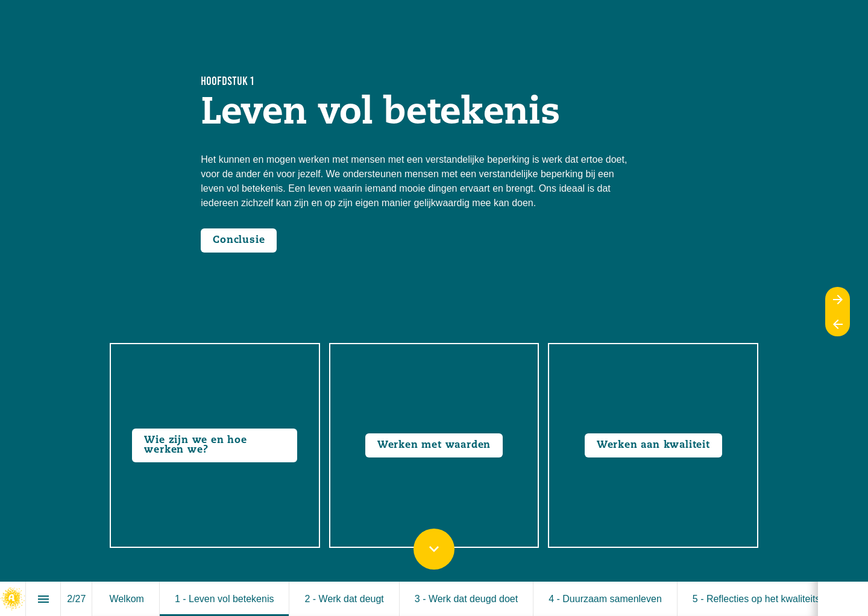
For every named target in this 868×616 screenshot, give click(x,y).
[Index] (43, 599)
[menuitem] (127, 599)
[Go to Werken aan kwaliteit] (653, 445)
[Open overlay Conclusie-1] (239, 240)
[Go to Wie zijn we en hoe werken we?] (215, 445)
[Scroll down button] (434, 549)
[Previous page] (838, 324)
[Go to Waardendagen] (434, 445)
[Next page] (838, 299)
